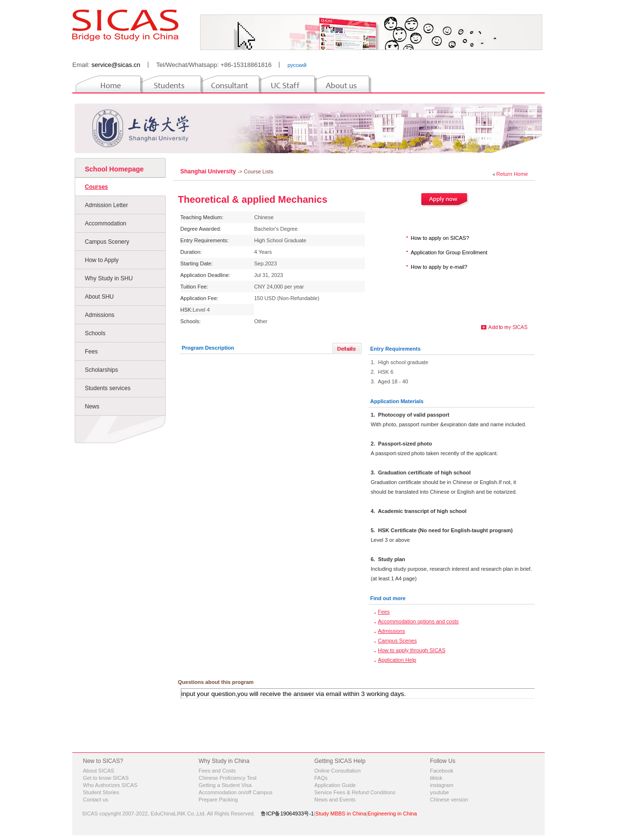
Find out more (388, 598)
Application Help (397, 660)
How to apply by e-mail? (439, 267)
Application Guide (335, 785)
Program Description (208, 348)
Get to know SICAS (106, 778)
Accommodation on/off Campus (235, 792)
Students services (108, 388)
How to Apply (102, 260)
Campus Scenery (107, 242)
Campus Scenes (397, 641)
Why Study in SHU (109, 278)
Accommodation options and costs (418, 621)
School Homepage (114, 169)
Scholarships (101, 370)
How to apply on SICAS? (440, 238)
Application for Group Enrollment (449, 252)
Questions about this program (216, 682)
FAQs (321, 778)
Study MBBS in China (341, 814)
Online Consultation (337, 771)
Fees (91, 352)
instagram (442, 785)
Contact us (96, 800)
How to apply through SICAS (412, 650)
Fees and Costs (217, 771)
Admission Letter (106, 205)
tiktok (436, 778)
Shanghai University (209, 171)
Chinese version (449, 800)
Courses (96, 187)
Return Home (512, 174)
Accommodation (106, 223)
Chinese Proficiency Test (228, 778)
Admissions (100, 315)
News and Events (335, 800)
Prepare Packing (218, 800)
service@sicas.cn (116, 65)
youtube (439, 792)
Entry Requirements (396, 349)
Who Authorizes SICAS (110, 785)
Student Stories (101, 792)
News (92, 407)
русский (297, 65)
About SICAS (99, 771)
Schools (95, 333)
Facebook (442, 771)
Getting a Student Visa (225, 785)
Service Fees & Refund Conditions (355, 792)
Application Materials (397, 401)
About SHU (99, 297)
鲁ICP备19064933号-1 (287, 814)
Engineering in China (392, 814)
